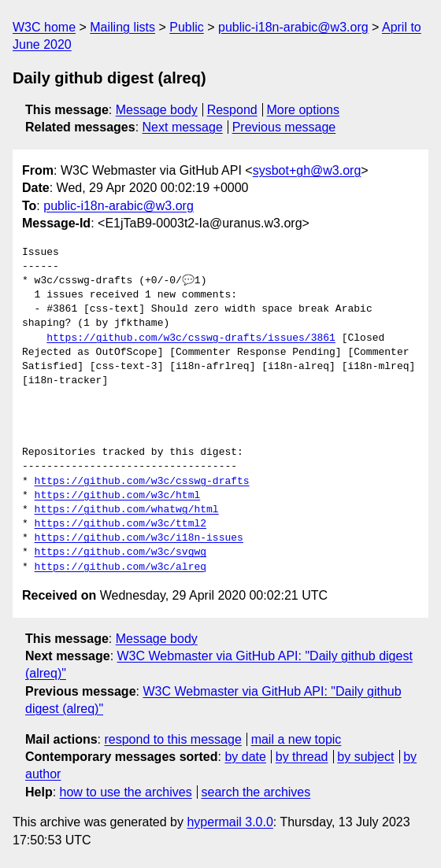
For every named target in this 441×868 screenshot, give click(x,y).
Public (187, 27)
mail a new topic (296, 739)
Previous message (284, 127)
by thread (302, 757)
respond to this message (172, 739)
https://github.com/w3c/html (118, 496)
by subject (365, 757)
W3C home (44, 27)
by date (245, 757)
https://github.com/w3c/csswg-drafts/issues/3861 (191, 338)
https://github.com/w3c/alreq (120, 567)
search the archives (256, 792)
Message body (157, 110)
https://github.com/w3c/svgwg (120, 552)
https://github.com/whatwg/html (127, 510)
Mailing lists (122, 27)
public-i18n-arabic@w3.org (293, 27)
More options (304, 110)
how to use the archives (126, 792)
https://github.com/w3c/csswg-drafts (142, 482)
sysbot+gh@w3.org (307, 170)
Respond (232, 110)
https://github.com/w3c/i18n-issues (139, 538)
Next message (183, 127)
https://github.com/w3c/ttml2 (120, 524)
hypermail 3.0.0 (230, 822)
